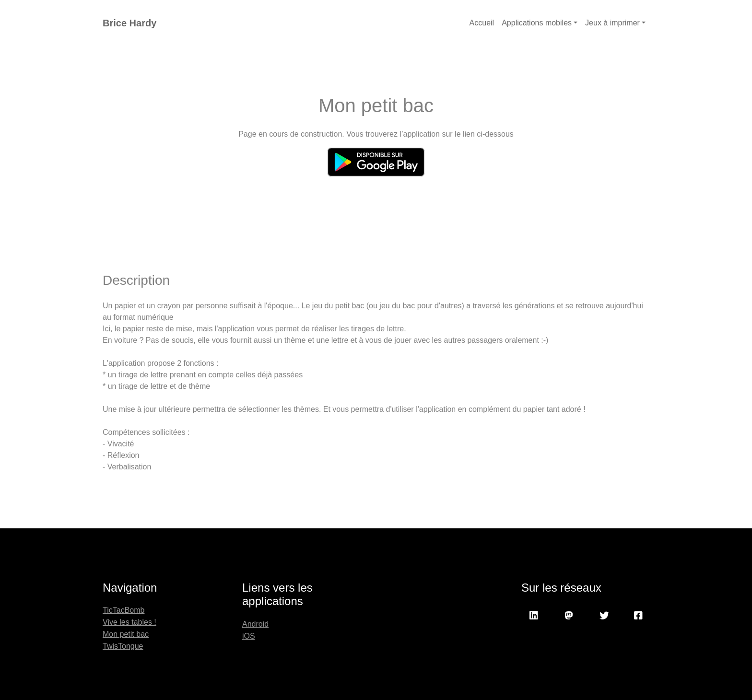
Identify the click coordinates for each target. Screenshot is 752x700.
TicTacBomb (123, 610)
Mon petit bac (126, 634)
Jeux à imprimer (612, 23)
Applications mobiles (537, 23)
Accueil (482, 23)
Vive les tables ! (129, 622)
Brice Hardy (129, 23)
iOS (249, 636)
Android (255, 624)
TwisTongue (123, 646)
